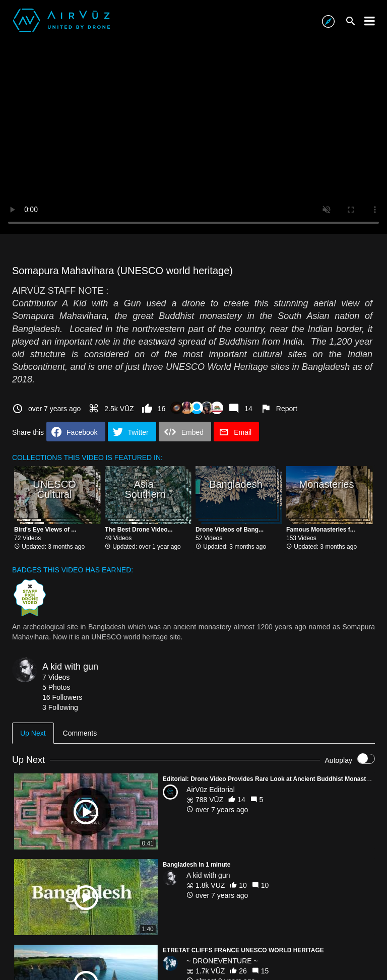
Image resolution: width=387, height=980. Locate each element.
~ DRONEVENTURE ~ (222, 961)
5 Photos (56, 687)
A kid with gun (70, 667)
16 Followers (62, 697)
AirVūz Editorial (211, 790)
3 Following (60, 707)
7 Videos (56, 677)
